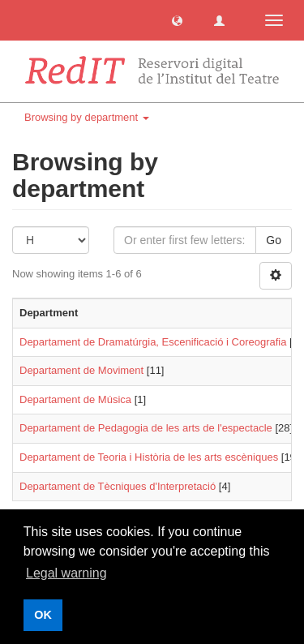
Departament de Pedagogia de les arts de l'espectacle (146, 428)
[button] (177, 20)
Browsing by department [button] (87, 117)
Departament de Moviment (81, 370)
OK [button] (43, 615)
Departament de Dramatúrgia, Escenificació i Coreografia (153, 342)
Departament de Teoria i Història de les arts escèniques (149, 457)
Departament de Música (75, 399)
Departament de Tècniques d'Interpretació (118, 486)
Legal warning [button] (66, 573)
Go (274, 240)
